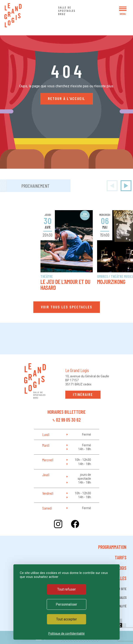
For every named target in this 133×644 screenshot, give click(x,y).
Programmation (112, 547)
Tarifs (121, 557)
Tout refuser (66, 589)
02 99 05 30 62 (68, 420)
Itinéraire (83, 394)
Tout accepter (66, 619)
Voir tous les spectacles (67, 307)
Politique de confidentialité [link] (66, 634)
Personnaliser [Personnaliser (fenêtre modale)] (66, 604)
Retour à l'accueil (66, 98)
